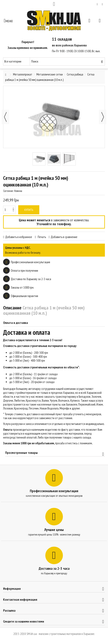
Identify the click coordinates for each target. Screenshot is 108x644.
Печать (41, 237)
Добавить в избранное (19, 237)
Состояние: (8, 191)
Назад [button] (5, 117)
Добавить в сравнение (64, 237)
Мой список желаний (97, 4)
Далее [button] (103, 117)
